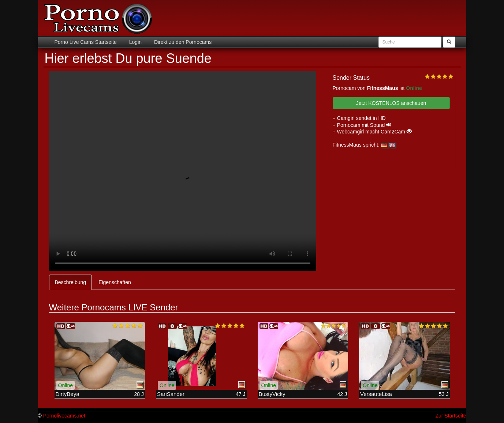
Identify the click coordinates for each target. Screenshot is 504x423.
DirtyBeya (68, 394)
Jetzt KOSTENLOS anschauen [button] (391, 103)
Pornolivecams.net (64, 416)
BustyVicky (272, 394)
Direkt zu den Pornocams (182, 42)
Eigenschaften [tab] (115, 282)
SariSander (171, 394)
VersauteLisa (376, 394)
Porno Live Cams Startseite (86, 42)
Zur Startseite (451, 416)
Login (135, 42)
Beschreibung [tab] (71, 282)
